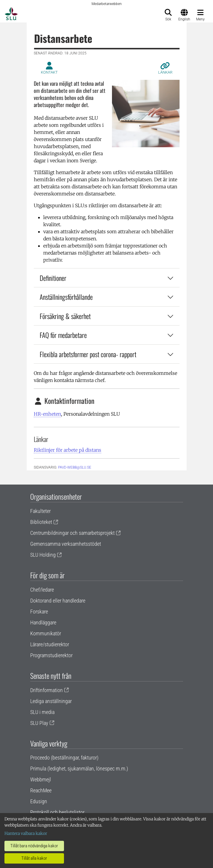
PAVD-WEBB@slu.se (75, 467)
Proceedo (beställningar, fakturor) (64, 758)
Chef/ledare (42, 590)
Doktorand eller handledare (58, 601)
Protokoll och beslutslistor (57, 812)
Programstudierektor (51, 655)
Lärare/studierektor (50, 644)
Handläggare (43, 622)
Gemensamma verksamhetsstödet (66, 544)
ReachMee (41, 790)
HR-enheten (47, 414)
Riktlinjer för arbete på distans (68, 450)
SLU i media (42, 712)
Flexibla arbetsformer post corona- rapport (107, 354)
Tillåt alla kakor (34, 858)
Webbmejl (41, 779)
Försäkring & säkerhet (107, 316)
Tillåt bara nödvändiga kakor (34, 846)
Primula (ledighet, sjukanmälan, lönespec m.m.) (79, 769)
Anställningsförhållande (107, 297)
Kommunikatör (46, 633)
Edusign (39, 801)
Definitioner (107, 278)
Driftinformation (47, 690)
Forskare (39, 612)
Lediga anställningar (51, 701)
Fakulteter (40, 511)
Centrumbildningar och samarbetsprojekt (72, 533)
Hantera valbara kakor (26, 833)
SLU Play (39, 723)
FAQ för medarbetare (107, 335)
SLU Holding (43, 555)
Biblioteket (41, 522)
